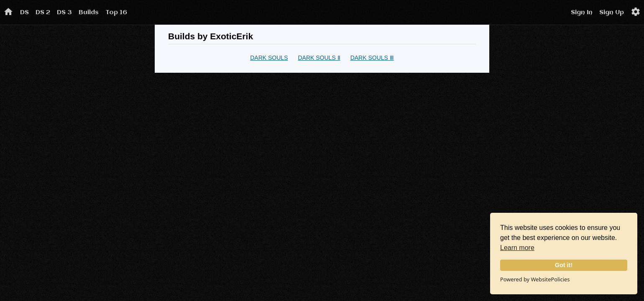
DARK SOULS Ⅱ (319, 58)
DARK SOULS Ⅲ (372, 58)
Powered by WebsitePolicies (535, 279)
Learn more (517, 248)
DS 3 (64, 13)
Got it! (564, 265)
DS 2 (43, 13)
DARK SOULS (269, 58)
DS (24, 13)
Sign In (582, 13)
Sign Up (612, 13)
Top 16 (116, 13)
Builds (89, 13)
